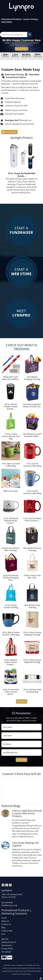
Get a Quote (9, 132)
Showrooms (7, 945)
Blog (3, 928)
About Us (5, 921)
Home (4, 918)
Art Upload (6, 952)
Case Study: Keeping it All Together (25, 844)
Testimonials (7, 931)
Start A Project (21, 49)
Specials (5, 939)
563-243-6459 (7, 903)
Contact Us (6, 924)
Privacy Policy (7, 949)
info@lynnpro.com (9, 905)
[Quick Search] (14, 35)
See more (22, 702)
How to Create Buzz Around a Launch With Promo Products (27, 813)
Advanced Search (9, 942)
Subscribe (21, 760)
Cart (3, 934)
